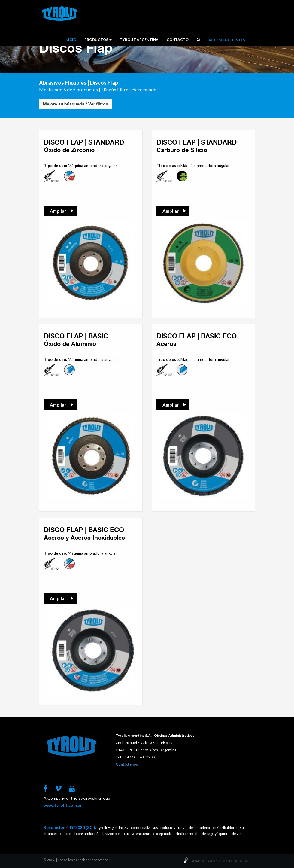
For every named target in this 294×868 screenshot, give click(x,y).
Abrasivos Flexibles (63, 83)
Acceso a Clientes (227, 40)
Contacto (178, 40)
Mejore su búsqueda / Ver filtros (76, 104)
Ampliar (58, 211)
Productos (98, 40)
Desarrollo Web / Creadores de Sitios (220, 861)
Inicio (70, 40)
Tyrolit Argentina (139, 40)
